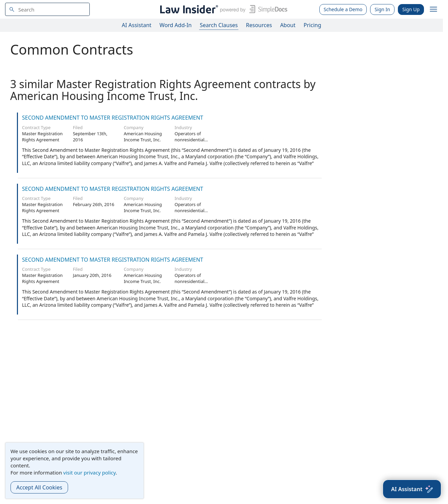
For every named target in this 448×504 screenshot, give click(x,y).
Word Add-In (176, 25)
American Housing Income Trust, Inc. (143, 137)
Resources (259, 25)
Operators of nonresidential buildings (190, 140)
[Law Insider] (222, 9)
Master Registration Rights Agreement (42, 137)
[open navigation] (433, 9)
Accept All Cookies (39, 487)
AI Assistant (137, 25)
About (288, 25)
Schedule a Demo (343, 9)
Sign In (382, 9)
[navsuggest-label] (47, 9)
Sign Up (411, 9)
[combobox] (47, 9)
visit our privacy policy (90, 472)
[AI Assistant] (412, 489)
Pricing (313, 25)
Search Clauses (219, 25)
